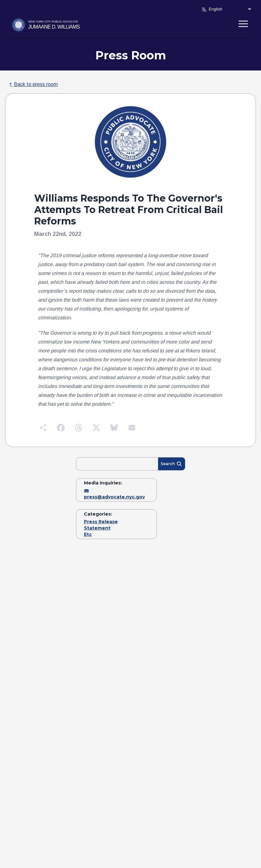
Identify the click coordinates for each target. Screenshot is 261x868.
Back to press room (33, 84)
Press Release (101, 522)
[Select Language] (230, 9)
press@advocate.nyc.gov (114, 494)
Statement (97, 528)
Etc (88, 534)
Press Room (131, 55)
